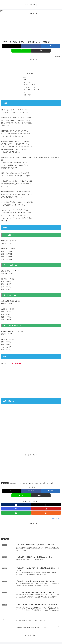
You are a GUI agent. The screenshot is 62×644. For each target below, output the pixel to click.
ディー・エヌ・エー (31, 85)
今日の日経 (5, 484)
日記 (25, 77)
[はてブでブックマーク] (51, 46)
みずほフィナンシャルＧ (32, 91)
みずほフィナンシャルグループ (37, 484)
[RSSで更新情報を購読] (46, 514)
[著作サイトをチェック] (16, 506)
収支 (25, 93)
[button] (41, 51)
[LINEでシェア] (21, 51)
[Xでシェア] (11, 46)
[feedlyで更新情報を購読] (16, 514)
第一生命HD (49, 484)
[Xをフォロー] (46, 506)
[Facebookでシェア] (31, 46)
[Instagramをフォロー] (16, 510)
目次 (29, 74)
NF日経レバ (13, 484)
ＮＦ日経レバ (29, 83)
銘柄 (25, 80)
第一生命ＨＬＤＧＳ (31, 88)
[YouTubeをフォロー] (46, 510)
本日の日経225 (28, 96)
